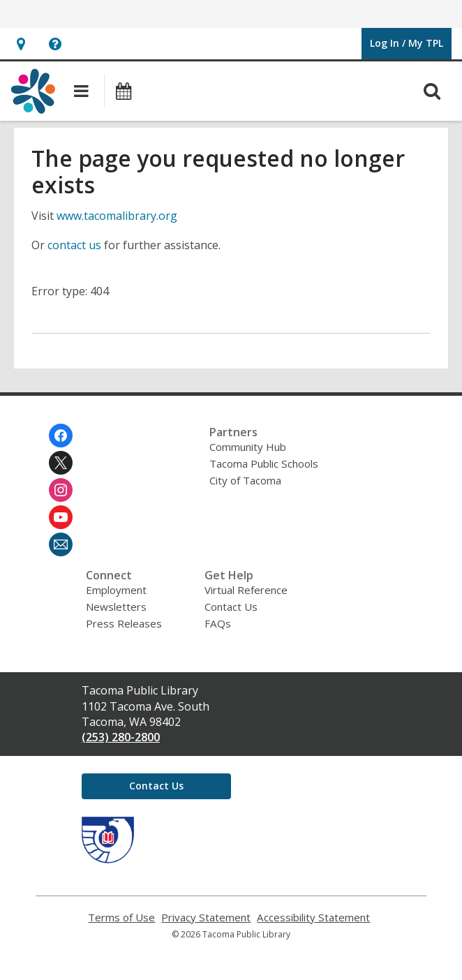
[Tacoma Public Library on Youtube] (61, 517)
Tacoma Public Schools (264, 463)
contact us (74, 245)
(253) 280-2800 (121, 737)
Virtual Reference (246, 590)
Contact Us (231, 607)
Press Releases (124, 623)
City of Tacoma (245, 480)
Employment (116, 590)
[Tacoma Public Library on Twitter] (61, 463)
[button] (21, 44)
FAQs (218, 623)
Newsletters (116, 607)
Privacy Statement (206, 918)
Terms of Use (121, 918)
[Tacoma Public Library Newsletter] (61, 544)
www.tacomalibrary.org (117, 216)
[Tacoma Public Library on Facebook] (61, 436)
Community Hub (248, 447)
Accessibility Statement (313, 918)
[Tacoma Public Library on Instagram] (61, 490)
